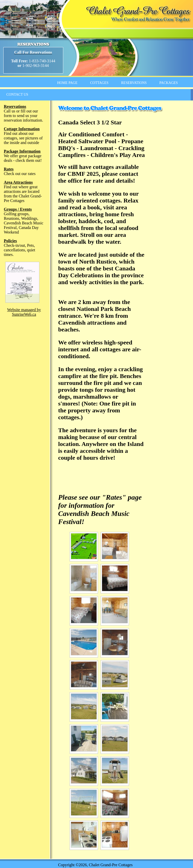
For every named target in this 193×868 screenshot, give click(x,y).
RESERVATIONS (134, 83)
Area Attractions (18, 182)
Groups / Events (18, 209)
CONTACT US (17, 95)
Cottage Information (22, 129)
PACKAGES (169, 83)
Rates (9, 169)
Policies (10, 241)
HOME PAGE (67, 83)
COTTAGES (99, 83)
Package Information (22, 151)
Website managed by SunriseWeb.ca (24, 312)
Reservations (15, 106)
